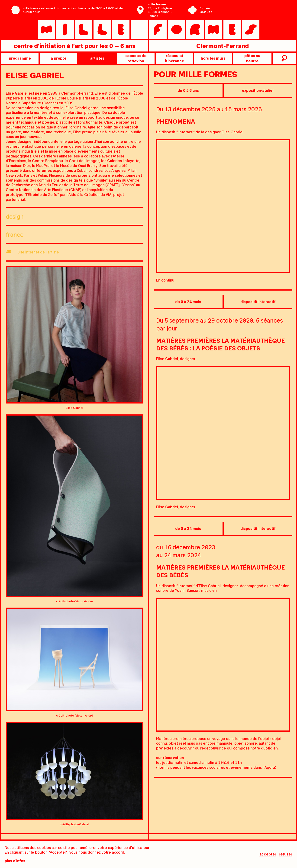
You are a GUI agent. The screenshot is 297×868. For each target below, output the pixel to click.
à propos (59, 58)
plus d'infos (15, 862)
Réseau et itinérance (174, 58)
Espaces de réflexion (136, 58)
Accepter (268, 855)
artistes (97, 58)
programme (20, 58)
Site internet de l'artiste (38, 252)
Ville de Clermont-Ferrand (247, 13)
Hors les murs (213, 58)
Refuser (286, 855)
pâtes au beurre (252, 58)
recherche (284, 58)
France (15, 234)
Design (15, 216)
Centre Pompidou (247, 6)
